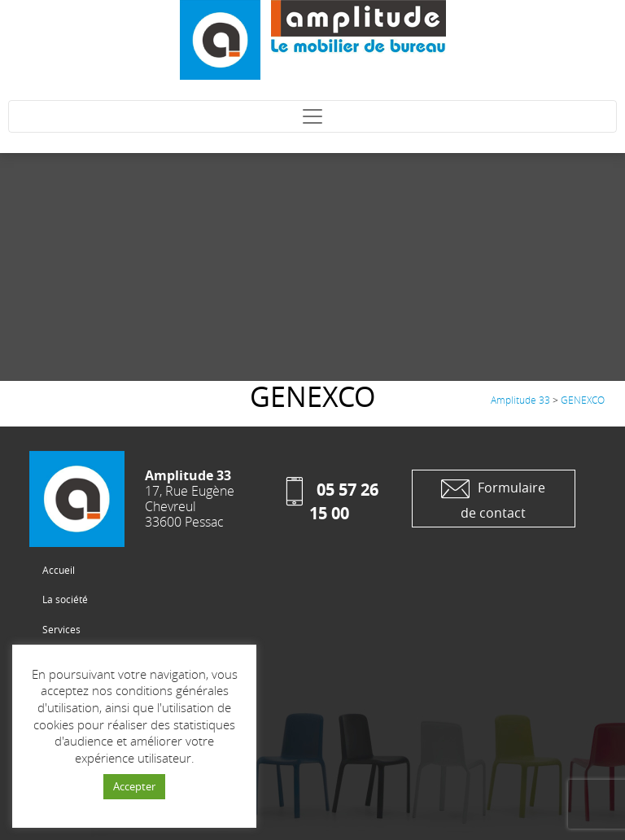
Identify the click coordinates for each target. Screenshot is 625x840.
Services (61, 629)
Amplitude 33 (520, 400)
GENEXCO (583, 400)
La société (65, 599)
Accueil (59, 570)
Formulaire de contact (493, 498)
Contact (60, 720)
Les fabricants (74, 689)
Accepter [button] (134, 786)
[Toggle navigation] (312, 116)
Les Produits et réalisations (103, 659)
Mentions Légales (82, 749)
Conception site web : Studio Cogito (122, 779)
